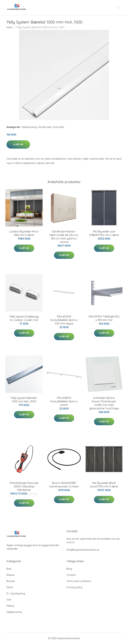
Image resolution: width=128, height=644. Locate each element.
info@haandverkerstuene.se (83, 550)
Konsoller (59, 127)
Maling (10, 606)
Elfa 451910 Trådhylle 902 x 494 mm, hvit (104, 318)
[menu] (119, 8)
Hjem (9, 27)
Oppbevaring (29, 127)
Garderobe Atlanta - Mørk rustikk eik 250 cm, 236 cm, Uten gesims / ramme (64, 237)
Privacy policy (74, 587)
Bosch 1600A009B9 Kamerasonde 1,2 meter (64, 485)
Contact (71, 575)
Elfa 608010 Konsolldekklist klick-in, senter (64, 401)
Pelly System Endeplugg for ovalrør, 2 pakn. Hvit (24, 318)
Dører (10, 587)
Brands (11, 581)
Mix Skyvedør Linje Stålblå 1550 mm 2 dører (104, 233)
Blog (69, 569)
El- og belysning (16, 593)
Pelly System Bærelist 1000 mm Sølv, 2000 (24, 400)
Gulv (9, 600)
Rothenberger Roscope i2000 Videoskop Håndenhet (24, 486)
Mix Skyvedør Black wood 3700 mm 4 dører (104, 485)
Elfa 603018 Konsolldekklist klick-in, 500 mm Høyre (64, 320)
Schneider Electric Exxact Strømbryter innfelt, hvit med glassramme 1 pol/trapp (104, 403)
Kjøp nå (18, 144)
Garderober (45, 127)
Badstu (11, 575)
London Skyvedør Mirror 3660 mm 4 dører (24, 233)
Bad (9, 569)
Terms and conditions (79, 581)
